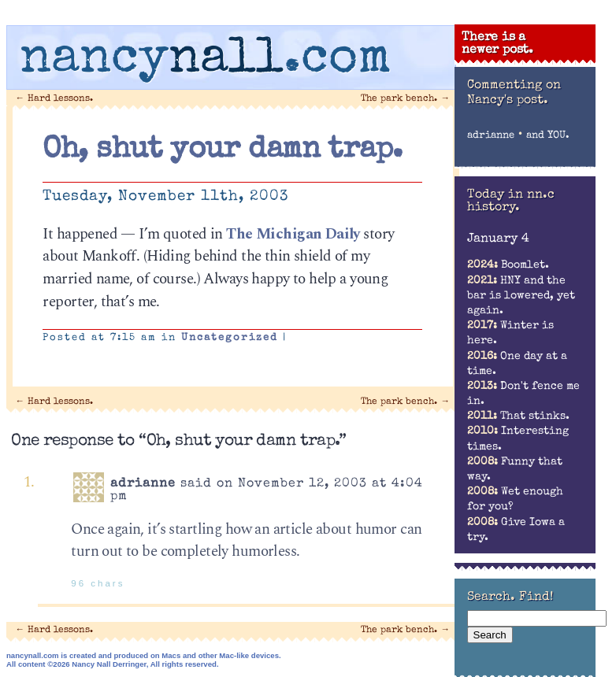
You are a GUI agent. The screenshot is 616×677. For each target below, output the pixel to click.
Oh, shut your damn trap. (222, 150)
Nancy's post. (508, 101)
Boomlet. (508, 265)
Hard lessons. (55, 99)
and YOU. (548, 136)
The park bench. (405, 99)
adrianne (491, 136)
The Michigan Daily (293, 234)
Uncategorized (230, 338)
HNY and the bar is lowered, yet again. (521, 296)
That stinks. (518, 416)
